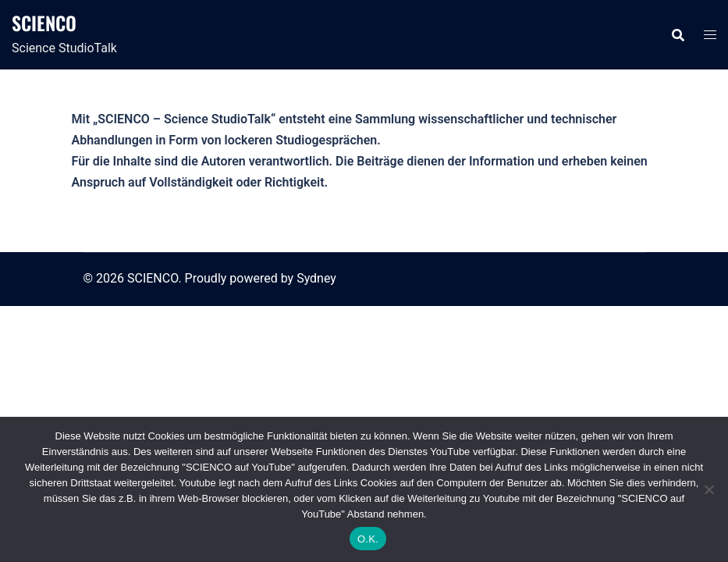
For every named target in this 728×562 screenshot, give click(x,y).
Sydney (316, 278)
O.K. (368, 539)
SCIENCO (44, 23)
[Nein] (708, 489)
